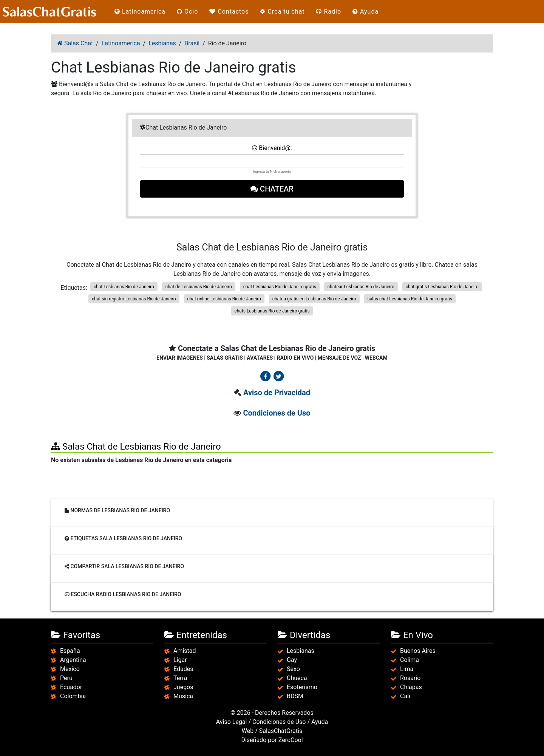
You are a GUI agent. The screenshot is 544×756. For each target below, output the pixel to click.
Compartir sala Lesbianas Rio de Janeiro (124, 566)
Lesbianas (301, 651)
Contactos (229, 12)
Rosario (410, 678)
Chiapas (411, 687)
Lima (407, 669)
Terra (180, 678)
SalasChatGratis (281, 731)
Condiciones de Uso (277, 413)
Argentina (73, 660)
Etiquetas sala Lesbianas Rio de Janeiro (123, 538)
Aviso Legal (232, 722)
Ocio (187, 12)
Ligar (180, 660)
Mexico (70, 669)
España (70, 651)
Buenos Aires (418, 651)
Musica (183, 696)
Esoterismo (302, 687)
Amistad (185, 651)
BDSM (295, 696)
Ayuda (365, 12)
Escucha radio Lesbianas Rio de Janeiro (123, 594)
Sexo (293, 669)
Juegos (183, 687)
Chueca (297, 678)
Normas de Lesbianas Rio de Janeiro (117, 510)
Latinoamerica (140, 12)
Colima (410, 660)
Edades (183, 669)
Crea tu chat (282, 12)
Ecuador (71, 687)
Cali (405, 696)
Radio (328, 12)
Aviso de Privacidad (277, 393)
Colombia (73, 696)
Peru (66, 678)
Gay (292, 660)
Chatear (272, 189)
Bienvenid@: (272, 148)
